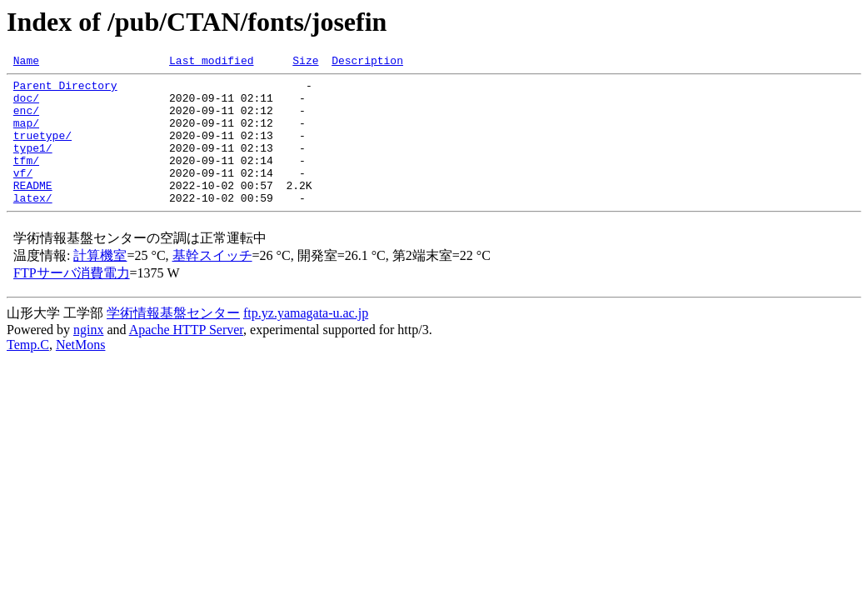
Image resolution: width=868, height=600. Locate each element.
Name (26, 62)
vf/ (23, 195)
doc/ (26, 105)
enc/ (26, 120)
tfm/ (26, 180)
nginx (88, 357)
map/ (26, 135)
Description (367, 62)
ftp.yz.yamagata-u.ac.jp (306, 340)
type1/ (33, 165)
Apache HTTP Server (186, 357)
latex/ (33, 225)
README (33, 210)
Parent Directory (65, 90)
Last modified (211, 62)
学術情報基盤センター (173, 340)
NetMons (81, 372)
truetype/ (42, 150)
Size (305, 62)
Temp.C (28, 372)
